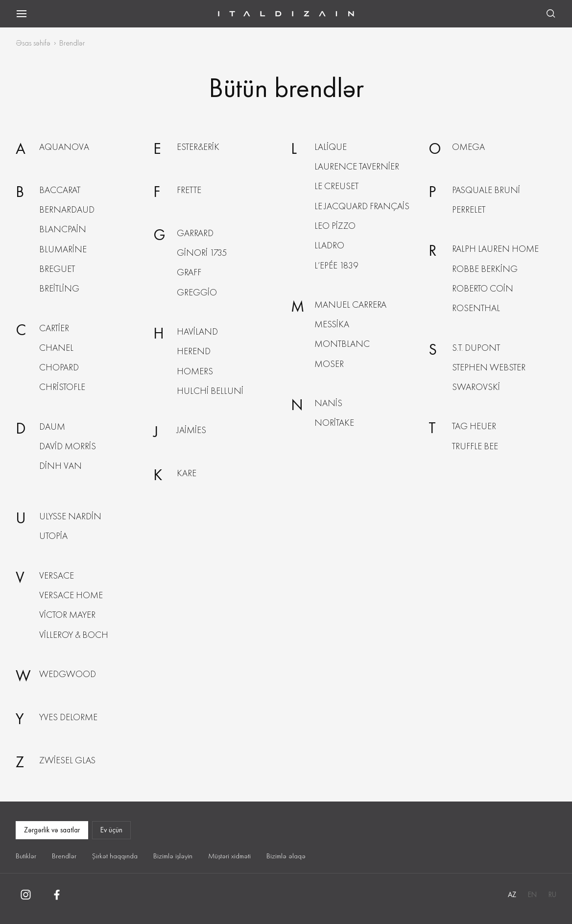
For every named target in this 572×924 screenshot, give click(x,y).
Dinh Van (60, 466)
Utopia (53, 536)
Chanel (56, 348)
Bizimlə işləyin (173, 856)
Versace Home (71, 595)
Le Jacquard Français (362, 206)
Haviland (197, 331)
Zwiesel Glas (67, 760)
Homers (195, 371)
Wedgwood (68, 674)
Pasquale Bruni (486, 190)
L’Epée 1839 (336, 265)
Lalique (331, 147)
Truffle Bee (475, 446)
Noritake (334, 423)
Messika (332, 324)
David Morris (68, 446)
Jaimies (191, 430)
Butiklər (26, 856)
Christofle (62, 387)
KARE (187, 473)
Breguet (57, 269)
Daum (52, 426)
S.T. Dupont (476, 348)
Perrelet (469, 209)
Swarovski (476, 387)
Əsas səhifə (33, 43)
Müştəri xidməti (229, 856)
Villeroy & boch (74, 635)
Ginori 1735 (202, 253)
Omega (468, 147)
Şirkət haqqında (115, 856)
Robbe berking (485, 269)
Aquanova (64, 147)
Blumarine (63, 249)
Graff (189, 272)
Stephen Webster (489, 367)
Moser (329, 364)
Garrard (195, 233)
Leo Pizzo (335, 226)
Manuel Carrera (350, 304)
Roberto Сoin (483, 288)
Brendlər (64, 856)
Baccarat (60, 190)
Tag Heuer (474, 426)
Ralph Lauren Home (495, 249)
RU (552, 895)
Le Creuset (336, 186)
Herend (194, 351)
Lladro (329, 245)
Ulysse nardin (70, 516)
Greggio (197, 292)
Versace (57, 575)
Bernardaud (67, 209)
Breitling (59, 288)
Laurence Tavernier (357, 166)
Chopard (59, 367)
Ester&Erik (198, 147)
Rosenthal (476, 308)
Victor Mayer (67, 615)
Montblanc (342, 344)
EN (532, 895)
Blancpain (63, 229)
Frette (189, 190)
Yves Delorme (68, 717)
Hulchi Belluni (210, 391)
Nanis (328, 403)
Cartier (54, 328)
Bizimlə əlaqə (286, 856)
